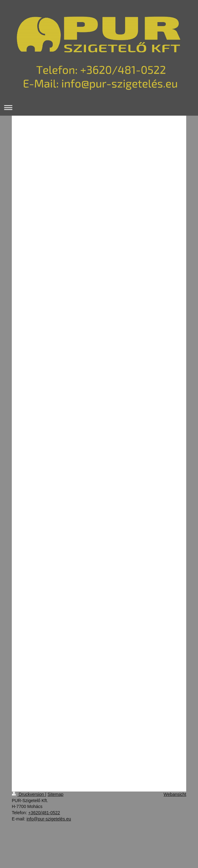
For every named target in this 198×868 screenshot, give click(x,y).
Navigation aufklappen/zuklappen (99, 107)
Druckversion (28, 794)
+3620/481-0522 (44, 813)
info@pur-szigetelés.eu (49, 819)
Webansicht (175, 794)
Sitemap (55, 794)
